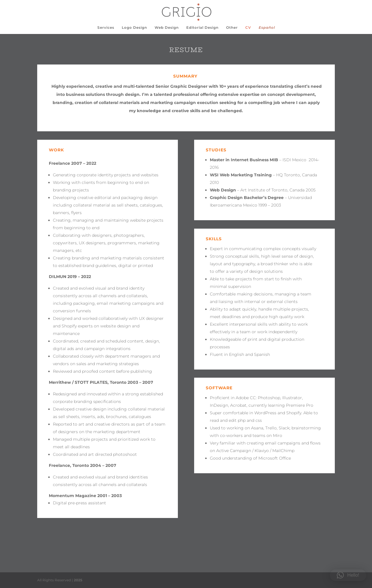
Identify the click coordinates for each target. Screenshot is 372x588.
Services (106, 28)
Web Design (167, 28)
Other (232, 28)
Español (267, 28)
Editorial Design (202, 28)
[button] (348, 575)
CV (248, 28)
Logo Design (134, 28)
